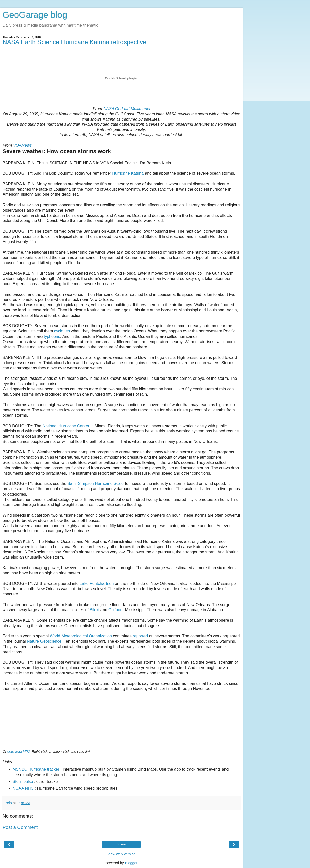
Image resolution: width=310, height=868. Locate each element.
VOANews (23, 145)
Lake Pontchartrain (97, 583)
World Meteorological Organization (81, 636)
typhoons (52, 336)
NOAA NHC (23, 788)
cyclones (62, 331)
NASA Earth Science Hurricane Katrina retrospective (74, 42)
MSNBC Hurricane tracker (36, 769)
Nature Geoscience (44, 641)
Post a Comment (20, 827)
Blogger (131, 863)
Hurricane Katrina (128, 173)
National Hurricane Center (66, 426)
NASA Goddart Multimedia (127, 109)
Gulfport (116, 610)
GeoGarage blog (35, 15)
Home (121, 844)
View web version (121, 854)
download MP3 (19, 752)
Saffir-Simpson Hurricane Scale (96, 484)
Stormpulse (23, 781)
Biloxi (94, 610)
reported (140, 636)
